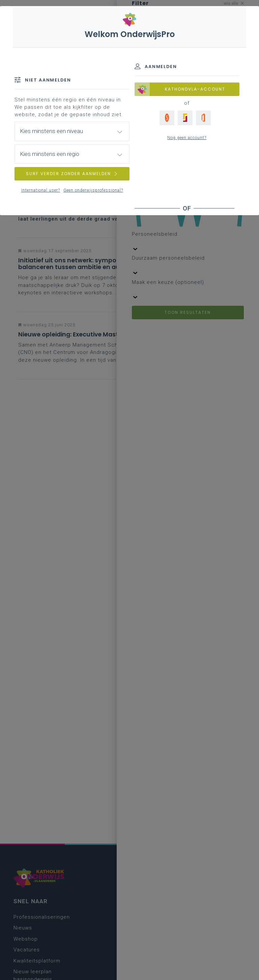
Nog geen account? (187, 138)
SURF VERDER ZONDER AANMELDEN (72, 174)
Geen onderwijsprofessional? (93, 190)
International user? (41, 190)
